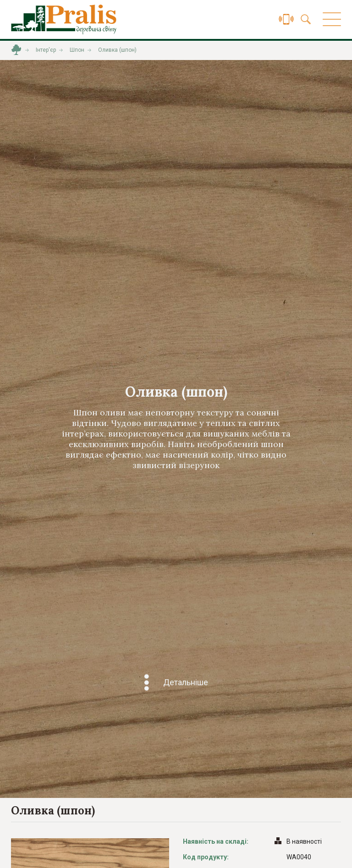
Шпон (77, 50)
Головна (16, 50)
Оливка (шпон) (117, 50)
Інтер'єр (46, 50)
